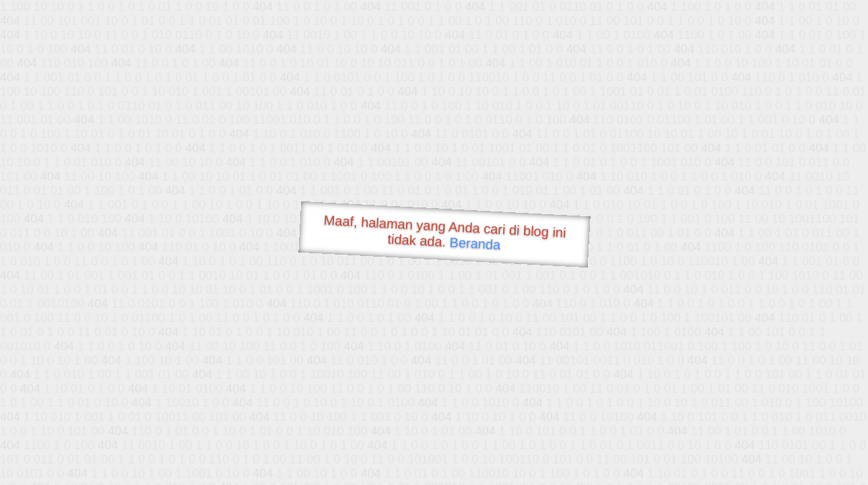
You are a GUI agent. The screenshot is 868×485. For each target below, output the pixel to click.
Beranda (475, 243)
